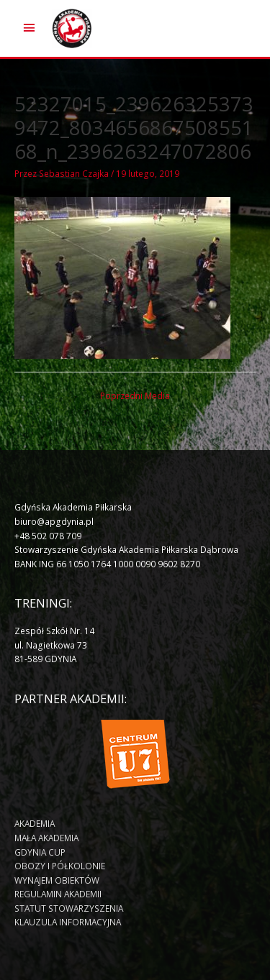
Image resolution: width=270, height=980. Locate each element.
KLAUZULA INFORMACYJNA (68, 922)
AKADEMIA (35, 823)
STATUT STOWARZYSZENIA (69, 908)
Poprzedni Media (135, 395)
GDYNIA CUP (40, 852)
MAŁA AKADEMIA (46, 838)
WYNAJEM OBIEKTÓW (57, 880)
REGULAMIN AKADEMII (58, 894)
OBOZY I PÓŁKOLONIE (60, 866)
